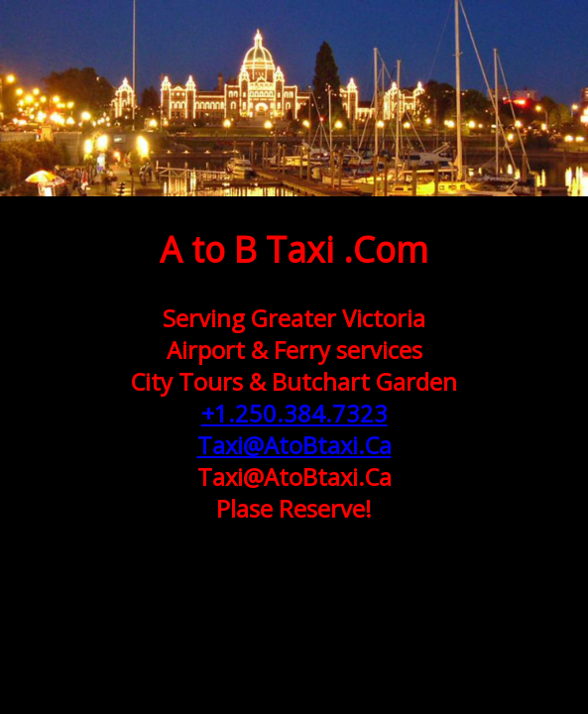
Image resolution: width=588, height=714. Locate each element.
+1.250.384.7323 (294, 414)
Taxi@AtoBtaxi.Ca (294, 445)
